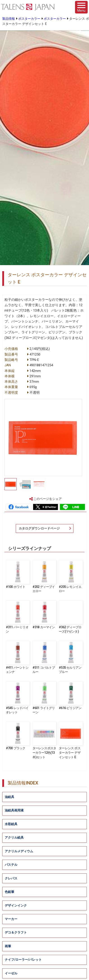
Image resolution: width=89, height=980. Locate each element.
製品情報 (9, 19)
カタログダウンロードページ (39, 528)
